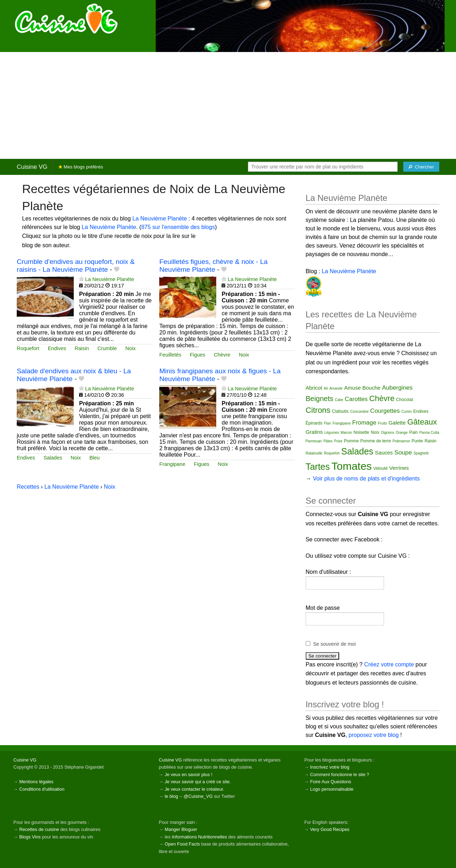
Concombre (359, 412)
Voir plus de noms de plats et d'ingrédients (366, 479)
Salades (53, 458)
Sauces (384, 453)
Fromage (364, 423)
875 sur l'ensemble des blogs (178, 227)
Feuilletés (170, 355)
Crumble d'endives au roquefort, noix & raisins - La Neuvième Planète (76, 265)
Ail (326, 388)
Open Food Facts (182, 844)
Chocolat (405, 400)
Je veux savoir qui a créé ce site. (198, 782)
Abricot (314, 388)
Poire (338, 441)
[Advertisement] (228, 105)
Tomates (351, 466)
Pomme (351, 441)
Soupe (403, 453)
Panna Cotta (429, 433)
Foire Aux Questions (330, 782)
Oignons (387, 433)
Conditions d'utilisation (42, 789)
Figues (198, 355)
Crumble (107, 348)
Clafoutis (340, 411)
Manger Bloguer (181, 829)
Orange (402, 433)
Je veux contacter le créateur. (194, 789)
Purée (417, 441)
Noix (131, 348)
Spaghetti (421, 453)
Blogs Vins (30, 837)
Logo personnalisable (332, 789)
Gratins (314, 432)
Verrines (399, 468)
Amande (336, 388)
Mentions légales (36, 782)
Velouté (380, 468)
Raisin (82, 348)
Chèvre (222, 355)
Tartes (318, 467)
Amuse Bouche (362, 388)
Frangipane (172, 464)
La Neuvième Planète (160, 219)
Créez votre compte (389, 664)
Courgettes (385, 411)
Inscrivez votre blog (330, 767)
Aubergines (397, 388)
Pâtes (328, 441)
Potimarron (401, 441)
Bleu (95, 458)
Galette (397, 423)
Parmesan (314, 441)
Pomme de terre (375, 441)
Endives (57, 348)
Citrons (318, 410)
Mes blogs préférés (81, 167)
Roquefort (28, 348)
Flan (328, 423)
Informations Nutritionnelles (199, 837)
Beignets (320, 399)
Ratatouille (314, 453)
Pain (414, 432)
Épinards (314, 423)
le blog (171, 796)
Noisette (361, 432)
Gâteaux (422, 422)
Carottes (356, 399)
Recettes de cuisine (39, 829)
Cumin (407, 412)
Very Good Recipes (330, 829)
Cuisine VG (32, 167)
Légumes (331, 433)
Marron (346, 433)
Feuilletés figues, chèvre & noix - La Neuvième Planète (213, 265)
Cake (339, 400)
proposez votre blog (374, 735)
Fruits (382, 423)
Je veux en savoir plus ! (188, 775)
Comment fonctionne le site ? (340, 775)
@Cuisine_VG (198, 796)
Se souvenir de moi (335, 644)
